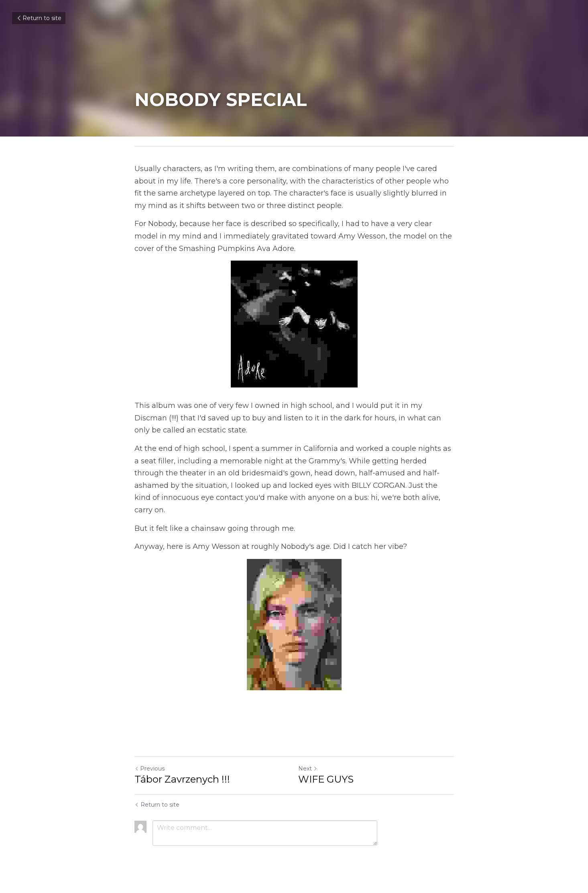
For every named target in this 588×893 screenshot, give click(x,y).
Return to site (39, 18)
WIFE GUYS (326, 779)
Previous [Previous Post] (150, 769)
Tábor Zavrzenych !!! (182, 779)
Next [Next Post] (308, 769)
